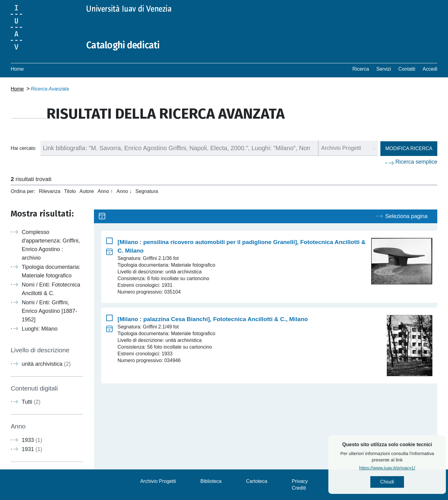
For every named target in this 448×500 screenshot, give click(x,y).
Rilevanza (50, 191)
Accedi (430, 69)
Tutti (31, 402)
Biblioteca (211, 481)
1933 (32, 440)
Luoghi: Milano (40, 329)
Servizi (384, 69)
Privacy (300, 481)
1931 (32, 449)
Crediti (299, 488)
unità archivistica (46, 364)
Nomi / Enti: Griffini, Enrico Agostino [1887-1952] (49, 311)
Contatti (407, 69)
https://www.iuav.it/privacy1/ (408, 468)
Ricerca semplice (416, 162)
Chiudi (408, 482)
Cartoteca (257, 481)
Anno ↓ (124, 191)
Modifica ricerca (409, 148)
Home (17, 69)
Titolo (70, 191)
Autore (87, 191)
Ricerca (361, 69)
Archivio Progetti (158, 481)
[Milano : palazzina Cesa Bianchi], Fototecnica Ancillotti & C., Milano (213, 319)
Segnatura (147, 191)
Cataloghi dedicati (123, 45)
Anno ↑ (105, 191)
